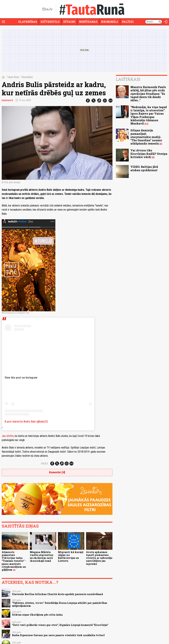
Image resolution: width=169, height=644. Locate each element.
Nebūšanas (88, 22)
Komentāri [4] (57, 472)
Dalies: (45, 464)
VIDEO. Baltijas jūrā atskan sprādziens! (144, 168)
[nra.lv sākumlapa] (47, 9)
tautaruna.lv (7, 100)
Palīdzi (128, 22)
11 (146, 124)
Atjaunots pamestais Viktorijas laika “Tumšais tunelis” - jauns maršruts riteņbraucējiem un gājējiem (14, 561)
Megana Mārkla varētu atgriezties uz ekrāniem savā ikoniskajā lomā (42, 557)
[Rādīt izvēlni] (3, 22)
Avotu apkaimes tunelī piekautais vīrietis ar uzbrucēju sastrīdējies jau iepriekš (99, 558)
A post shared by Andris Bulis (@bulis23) (26, 422)
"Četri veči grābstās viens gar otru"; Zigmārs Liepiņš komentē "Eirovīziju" (60, 625)
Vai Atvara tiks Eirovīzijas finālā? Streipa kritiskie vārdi (149, 154)
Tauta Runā (13, 77)
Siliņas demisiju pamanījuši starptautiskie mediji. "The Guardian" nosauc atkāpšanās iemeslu (146, 137)
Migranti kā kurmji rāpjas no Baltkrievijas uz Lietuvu (71, 557)
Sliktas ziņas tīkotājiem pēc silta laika (37, 615)
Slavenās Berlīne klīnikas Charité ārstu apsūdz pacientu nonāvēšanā (57, 594)
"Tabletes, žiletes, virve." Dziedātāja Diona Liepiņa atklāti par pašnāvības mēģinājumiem (60, 604)
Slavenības (28, 22)
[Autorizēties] (166, 22)
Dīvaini (69, 22)
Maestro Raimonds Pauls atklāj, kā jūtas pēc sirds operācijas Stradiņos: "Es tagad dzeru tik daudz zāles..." (148, 94)
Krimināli (110, 22)
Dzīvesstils (50, 22)
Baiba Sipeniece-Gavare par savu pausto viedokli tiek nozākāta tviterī (58, 635)
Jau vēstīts (8, 436)
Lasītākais (128, 79)
